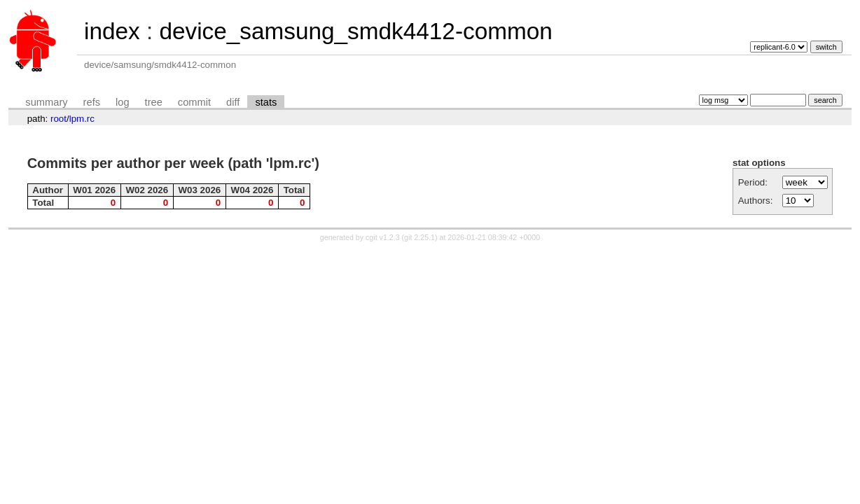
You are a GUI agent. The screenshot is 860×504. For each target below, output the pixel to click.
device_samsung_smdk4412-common (355, 31)
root (58, 119)
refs (92, 102)
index (112, 31)
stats (266, 102)
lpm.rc (82, 119)
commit (194, 102)
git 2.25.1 (419, 237)
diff (233, 102)
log (123, 102)
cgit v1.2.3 (383, 237)
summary (46, 102)
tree (154, 102)
